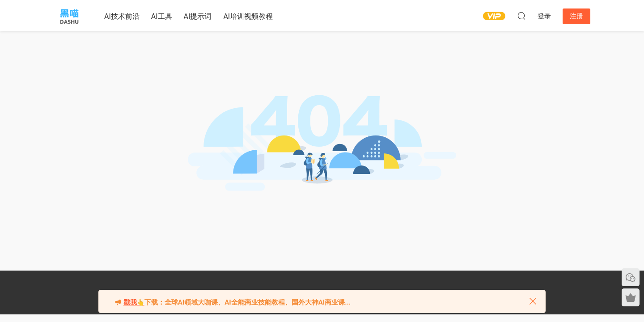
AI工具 (162, 16)
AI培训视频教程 (248, 16)
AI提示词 (198, 16)
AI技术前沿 (122, 16)
